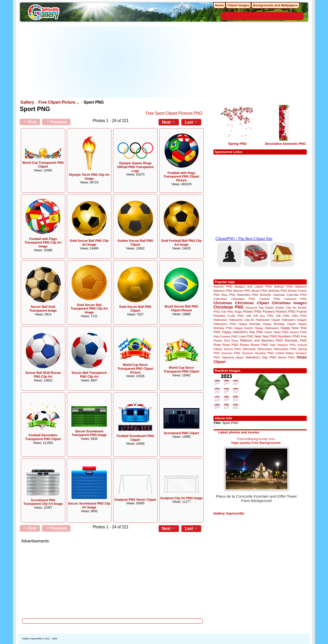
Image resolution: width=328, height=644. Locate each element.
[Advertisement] (113, 62)
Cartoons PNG (295, 299)
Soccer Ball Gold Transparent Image (43, 309)
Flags (238, 312)
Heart (268, 332)
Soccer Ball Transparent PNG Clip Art (89, 375)
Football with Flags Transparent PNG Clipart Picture (181, 177)
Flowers (269, 312)
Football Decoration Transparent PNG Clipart (43, 437)
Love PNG (246, 336)
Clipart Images (238, 5)
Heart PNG (281, 332)
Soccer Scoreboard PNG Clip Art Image (89, 505)
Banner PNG (242, 291)
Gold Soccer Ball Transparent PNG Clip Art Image (89, 309)
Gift (249, 316)
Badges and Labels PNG (253, 286)
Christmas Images (289, 303)
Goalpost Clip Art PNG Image (181, 498)
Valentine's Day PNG (261, 357)
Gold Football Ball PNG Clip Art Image (181, 243)
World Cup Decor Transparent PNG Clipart (181, 370)
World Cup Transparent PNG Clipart (43, 165)
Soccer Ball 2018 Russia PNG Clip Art (43, 375)
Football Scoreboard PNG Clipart (135, 438)
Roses (245, 345)
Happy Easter (244, 328)
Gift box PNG (263, 316)
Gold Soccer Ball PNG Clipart (135, 309)
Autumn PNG (223, 286)
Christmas (223, 303)
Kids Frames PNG (226, 336)
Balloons (301, 286)
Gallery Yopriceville (229, 513)
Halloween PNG (225, 324)
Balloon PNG (284, 286)
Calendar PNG (297, 295)
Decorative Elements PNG (285, 144)
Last (191, 122)
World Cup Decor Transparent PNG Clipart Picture (135, 369)
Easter (270, 307)
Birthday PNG (278, 291)
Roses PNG (259, 345)
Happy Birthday (250, 324)
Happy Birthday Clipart (279, 324)
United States (285, 353)
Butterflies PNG (248, 295)
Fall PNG (227, 312)
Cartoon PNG (270, 299)
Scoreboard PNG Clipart (181, 433)
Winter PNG (286, 357)
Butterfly (266, 295)
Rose (217, 345)
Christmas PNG (229, 307)
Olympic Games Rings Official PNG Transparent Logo (135, 167)
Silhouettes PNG (285, 349)
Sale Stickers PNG (283, 345)
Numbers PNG (289, 336)
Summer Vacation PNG (258, 353)
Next (169, 122)
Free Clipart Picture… (59, 102)
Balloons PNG (223, 291)
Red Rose (231, 340)
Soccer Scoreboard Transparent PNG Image (89, 433)
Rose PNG (230, 345)
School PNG (232, 349)
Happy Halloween (267, 328)
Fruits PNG (236, 316)
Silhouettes (265, 349)
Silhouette (249, 349)
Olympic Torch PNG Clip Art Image (89, 177)
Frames (219, 316)
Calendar (279, 295)
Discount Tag (254, 307)
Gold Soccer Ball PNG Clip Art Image (89, 243)
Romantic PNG (296, 341)
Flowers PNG (285, 312)
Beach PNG (260, 291)
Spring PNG (237, 144)
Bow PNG (229, 295)
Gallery (27, 102)
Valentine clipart (233, 357)
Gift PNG (283, 316)
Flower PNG (252, 312)
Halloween (221, 320)
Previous (56, 122)
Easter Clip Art (286, 307)
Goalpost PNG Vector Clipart (135, 500)
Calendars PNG (243, 299)
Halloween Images (294, 320)
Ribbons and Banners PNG (262, 340)
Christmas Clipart (252, 303)
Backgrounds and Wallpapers (275, 5)
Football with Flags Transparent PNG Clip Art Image (43, 243)
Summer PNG (231, 353)
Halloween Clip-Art (242, 320)
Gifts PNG (299, 316)
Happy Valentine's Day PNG (243, 332)
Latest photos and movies (239, 432)
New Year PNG (266, 336)
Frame (302, 312)
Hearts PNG (298, 332)
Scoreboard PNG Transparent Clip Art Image (43, 502)
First (30, 122)
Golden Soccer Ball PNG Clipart (135, 243)
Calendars (220, 299)
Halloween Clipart (268, 320)
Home (219, 5)
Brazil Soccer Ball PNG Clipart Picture (182, 308)
